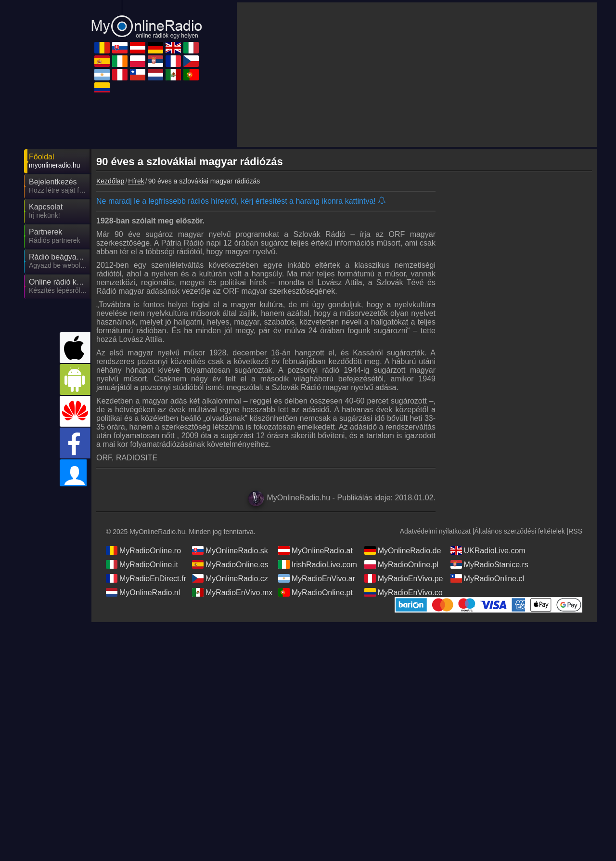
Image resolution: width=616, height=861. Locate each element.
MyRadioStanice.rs (489, 564)
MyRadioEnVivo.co (404, 592)
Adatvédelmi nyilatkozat (435, 531)
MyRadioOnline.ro (143, 550)
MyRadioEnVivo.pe (404, 578)
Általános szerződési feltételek (519, 531)
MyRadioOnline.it (142, 564)
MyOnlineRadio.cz (230, 578)
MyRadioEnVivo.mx (232, 592)
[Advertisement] (417, 75)
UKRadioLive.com (488, 550)
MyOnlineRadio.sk (230, 550)
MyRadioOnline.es (230, 564)
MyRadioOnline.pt (315, 592)
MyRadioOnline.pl (401, 564)
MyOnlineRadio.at (315, 550)
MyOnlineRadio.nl (143, 592)
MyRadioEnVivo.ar (317, 578)
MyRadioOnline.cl (487, 578)
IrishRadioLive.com (318, 564)
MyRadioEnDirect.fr (146, 578)
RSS (575, 531)
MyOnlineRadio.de (403, 550)
